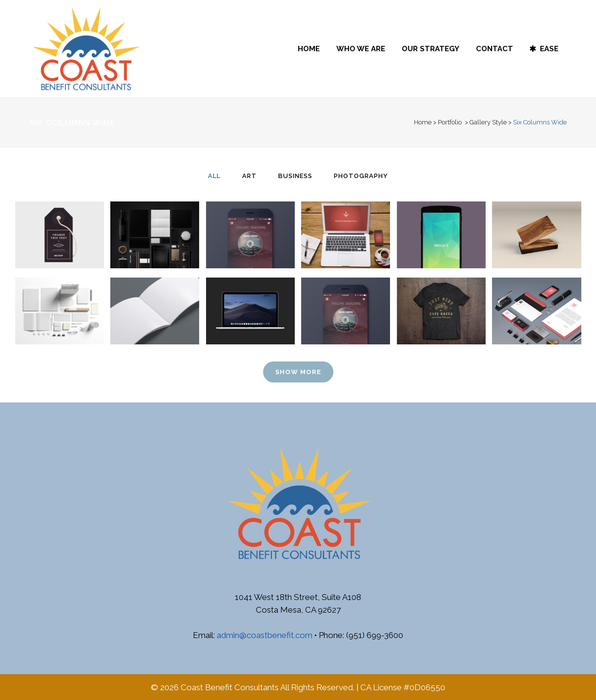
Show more (298, 372)
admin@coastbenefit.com (265, 635)
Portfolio (450, 122)
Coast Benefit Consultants (230, 687)
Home (423, 122)
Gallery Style (488, 122)
